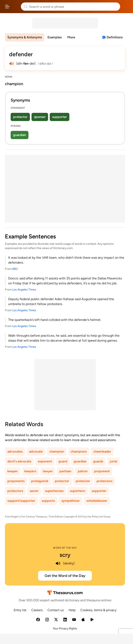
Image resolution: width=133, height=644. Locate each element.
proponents (16, 481)
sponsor (40, 117)
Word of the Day (65, 548)
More (71, 37)
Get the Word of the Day (65, 576)
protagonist (40, 481)
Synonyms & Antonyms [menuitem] (25, 37)
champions (79, 451)
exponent (45, 461)
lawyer (48, 471)
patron (83, 471)
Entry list (20, 610)
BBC (15, 269)
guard (63, 461)
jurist (113, 461)
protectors (104, 481)
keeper (13, 471)
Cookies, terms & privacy (98, 610)
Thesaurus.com (15, 7)
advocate (36, 451)
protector (20, 117)
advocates (15, 451)
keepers (30, 471)
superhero (78, 491)
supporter (60, 117)
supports (48, 501)
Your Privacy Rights (65, 629)
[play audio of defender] (11, 64)
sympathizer (71, 501)
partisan (65, 471)
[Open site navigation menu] (7, 7)
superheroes (54, 491)
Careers (37, 610)
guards (98, 461)
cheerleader (102, 451)
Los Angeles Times (24, 290)
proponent (102, 471)
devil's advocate (19, 461)
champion (57, 451)
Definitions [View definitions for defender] (115, 37)
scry (65, 555)
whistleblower (97, 501)
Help (72, 610)
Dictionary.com (126, 7)
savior (34, 491)
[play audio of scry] (58, 563)
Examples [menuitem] (55, 37)
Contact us (56, 610)
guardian (20, 135)
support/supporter (21, 501)
